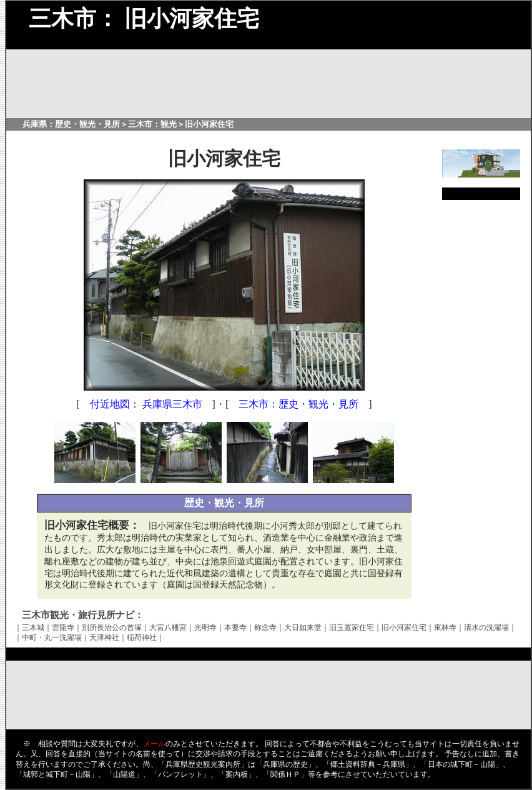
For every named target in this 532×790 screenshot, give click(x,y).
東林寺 (445, 627)
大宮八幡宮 (168, 627)
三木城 (33, 627)
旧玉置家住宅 (352, 627)
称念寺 (265, 627)
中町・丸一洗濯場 (52, 637)
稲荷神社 (142, 637)
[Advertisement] (481, 397)
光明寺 (205, 627)
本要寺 (235, 627)
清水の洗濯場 (486, 627)
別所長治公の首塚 (112, 627)
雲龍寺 (63, 627)
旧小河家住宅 (404, 627)
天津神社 (104, 637)
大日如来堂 (303, 627)
